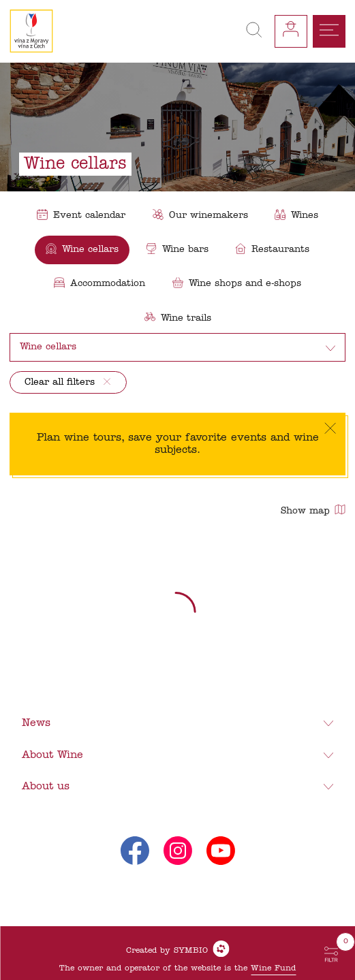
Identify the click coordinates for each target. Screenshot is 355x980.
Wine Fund (273, 968)
